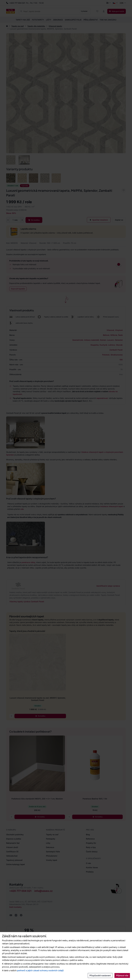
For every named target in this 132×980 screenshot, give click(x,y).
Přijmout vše (122, 975)
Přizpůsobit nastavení (100, 975)
